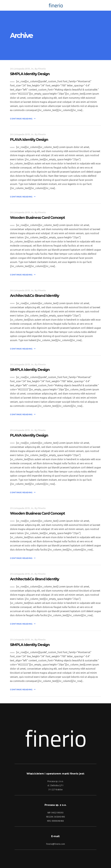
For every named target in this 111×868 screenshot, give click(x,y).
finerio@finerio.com (55, 844)
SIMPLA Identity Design (30, 74)
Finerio (42, 69)
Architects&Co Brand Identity (35, 296)
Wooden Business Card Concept (37, 218)
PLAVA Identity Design (29, 140)
